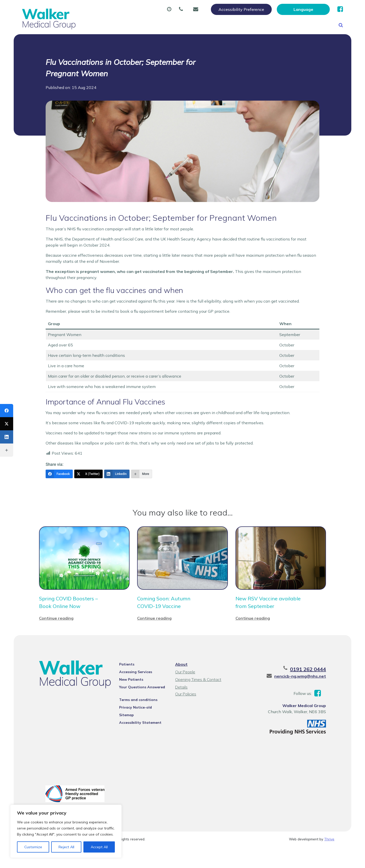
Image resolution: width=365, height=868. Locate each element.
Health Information (106, 43)
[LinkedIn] (117, 495)
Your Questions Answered (142, 708)
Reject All (66, 847)
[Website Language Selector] (303, 9)
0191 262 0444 (308, 690)
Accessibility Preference (241, 9)
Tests (257, 25)
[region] (66, 831)
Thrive (329, 860)
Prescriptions (176, 25)
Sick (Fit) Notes (220, 25)
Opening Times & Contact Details (198, 701)
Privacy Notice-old (135, 729)
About (93, 25)
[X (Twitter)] (88, 495)
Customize (33, 847)
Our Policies (186, 715)
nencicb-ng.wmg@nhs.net (300, 697)
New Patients (292, 25)
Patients (127, 686)
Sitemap (126, 736)
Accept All (99, 847)
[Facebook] (59, 495)
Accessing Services (136, 693)
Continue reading (56, 639)
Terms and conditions (138, 721)
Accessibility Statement (140, 744)
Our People (185, 693)
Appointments (132, 25)
